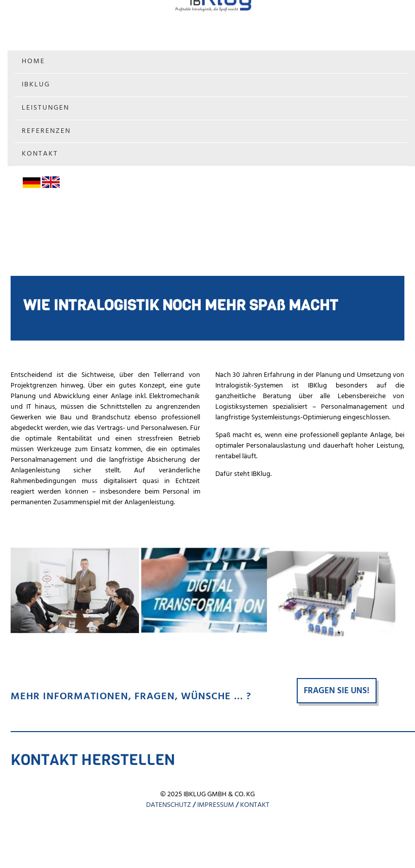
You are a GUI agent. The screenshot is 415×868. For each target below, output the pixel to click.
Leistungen (45, 108)
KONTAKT (255, 805)
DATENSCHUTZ (169, 805)
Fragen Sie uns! (337, 691)
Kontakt (40, 154)
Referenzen (46, 131)
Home (33, 61)
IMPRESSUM (216, 805)
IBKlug (36, 85)
